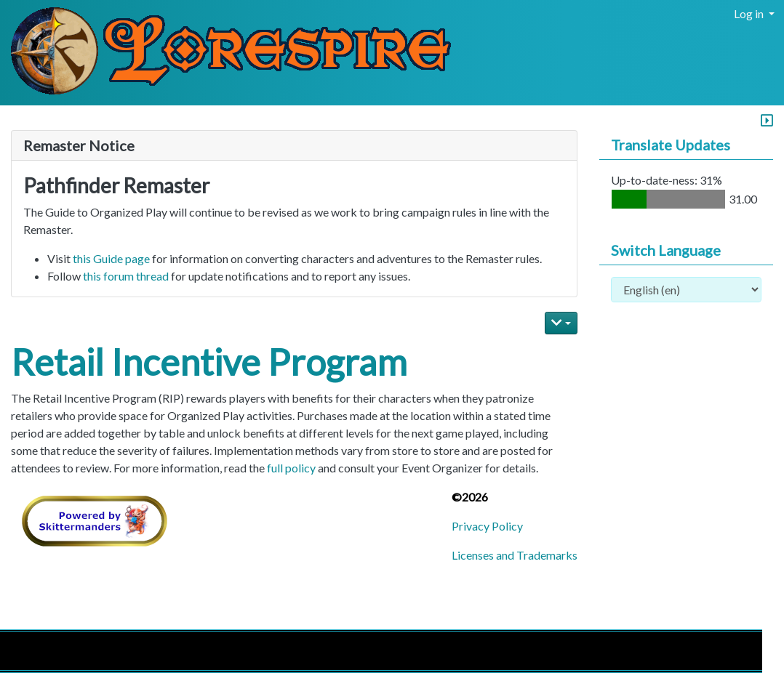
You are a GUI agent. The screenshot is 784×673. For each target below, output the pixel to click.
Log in (750, 13)
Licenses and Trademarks (515, 555)
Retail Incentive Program (209, 362)
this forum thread (126, 276)
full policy (291, 468)
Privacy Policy (487, 526)
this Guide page (111, 258)
